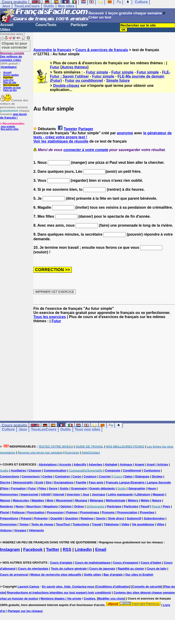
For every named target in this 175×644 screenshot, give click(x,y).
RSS (67, 550)
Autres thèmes (74, 67)
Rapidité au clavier (131, 569)
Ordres (79, 506)
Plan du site (10, 83)
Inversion (73, 494)
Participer (79, 25)
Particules (131, 506)
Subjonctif (134, 518)
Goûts (64, 488)
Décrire (5, 482)
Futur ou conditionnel (84, 80)
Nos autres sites (10, 129)
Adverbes (95, 464)
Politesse (18, 512)
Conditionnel (132, 470)
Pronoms (108, 512)
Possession (55, 512)
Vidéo (125, 524)
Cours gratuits (14, 425)
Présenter (41, 518)
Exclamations (64, 482)
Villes (161, 524)
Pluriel (5, 512)
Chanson (35, 470)
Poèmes (72, 512)
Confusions (152, 470)
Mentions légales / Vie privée (61, 599)
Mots (50, 500)
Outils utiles (92, 575)
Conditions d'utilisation (113, 587)
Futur (55, 67)
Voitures (6, 530)
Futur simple (97, 72)
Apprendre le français (52, 50)
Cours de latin (156, 569)
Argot (151, 464)
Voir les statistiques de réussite (61, 141)
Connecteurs (31, 476)
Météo (145, 500)
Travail (96, 524)
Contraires (62, 476)
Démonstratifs (23, 482)
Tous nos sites (87, 429)
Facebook (33, 550)
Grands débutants (102, 488)
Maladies (38, 500)
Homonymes (9, 494)
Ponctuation (36, 512)
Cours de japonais (102, 569)
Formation (18, 488)
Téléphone (111, 524)
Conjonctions (10, 476)
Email (101, 550)
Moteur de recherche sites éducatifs (56, 575)
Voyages (20, 530)
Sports (101, 518)
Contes (47, 476)
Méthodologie (116, 500)
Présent (26, 518)
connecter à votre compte (86, 150)
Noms (20, 506)
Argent (140, 464)
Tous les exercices (50, 317)
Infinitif (46, 494)
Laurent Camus (28, 587)
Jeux (6, 6)
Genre (53, 488)
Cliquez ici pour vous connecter (14, 45)
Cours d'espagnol (126, 563)
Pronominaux (90, 512)
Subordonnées (154, 518)
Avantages (8, 67)
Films (5, 488)
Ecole (39, 482)
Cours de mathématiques (93, 563)
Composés (113, 470)
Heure (152, 488)
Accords (65, 464)
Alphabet (111, 464)
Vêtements (36, 530)
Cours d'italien (151, 563)
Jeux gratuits (8, 127)
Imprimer (8, 78)
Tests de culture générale (69, 569)
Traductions (81, 524)
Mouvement (64, 500)
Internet (59, 494)
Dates (128, 476)
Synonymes (8, 524)
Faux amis (96, 482)
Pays (166, 506)
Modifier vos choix (111, 599)
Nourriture (34, 506)
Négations (51, 506)
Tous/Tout (63, 524)
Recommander (11, 85)
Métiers (133, 500)
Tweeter (70, 129)
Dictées (157, 476)
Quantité (56, 518)
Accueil (7, 25)
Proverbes (147, 512)
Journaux (99, 494)
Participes (114, 506)
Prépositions (9, 518)
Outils (49, 6)
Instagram (10, 550)
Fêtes (42, 488)
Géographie (137, 488)
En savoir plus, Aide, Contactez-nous (68, 587)
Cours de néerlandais (33, 569)
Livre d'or (8, 80)
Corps (77, 476)
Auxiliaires (18, 470)
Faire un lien (10, 90)
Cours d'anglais (61, 563)
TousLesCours (27, 6)
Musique (81, 500)
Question (72, 518)
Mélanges (96, 500)
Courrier (105, 476)
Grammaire (79, 488)
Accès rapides (11, 75)
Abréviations (48, 464)
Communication (55, 470)
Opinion (66, 506)
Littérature (143, 494)
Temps (24, 524)
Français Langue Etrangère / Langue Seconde (138, 482)
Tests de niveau (42, 524)
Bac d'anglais (113, 575)
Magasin (159, 494)
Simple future (118, 80)
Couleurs (90, 476)
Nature (157, 500)
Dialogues (142, 476)
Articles (163, 464)
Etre (49, 482)
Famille (81, 482)
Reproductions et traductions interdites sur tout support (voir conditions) (59, 593)
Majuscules (21, 500)
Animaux (126, 464)
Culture (8, 429)
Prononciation (127, 512)
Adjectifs (80, 464)
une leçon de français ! (13, 116)
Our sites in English (139, 575)
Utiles (5, 30)
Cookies (90, 599)
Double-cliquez (66, 86)
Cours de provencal (14, 575)
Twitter (53, 550)
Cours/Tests (46, 25)
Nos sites (66, 6)
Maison (5, 500)
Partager (86, 129)
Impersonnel (29, 494)
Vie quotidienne (143, 524)
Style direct (116, 518)
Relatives (87, 518)
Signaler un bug (12, 88)
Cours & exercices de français (102, 50)
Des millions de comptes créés (12, 57)
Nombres (6, 506)
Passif (145, 506)
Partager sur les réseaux (25, 611)
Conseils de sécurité (147, 587)
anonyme (125, 133)
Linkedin (83, 550)
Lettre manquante (120, 494)
